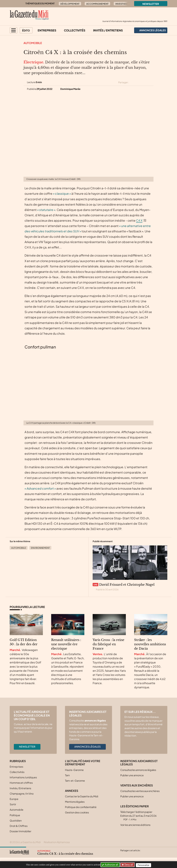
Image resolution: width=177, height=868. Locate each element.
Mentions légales (75, 802)
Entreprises (47, 30)
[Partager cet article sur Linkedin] (145, 82)
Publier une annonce (132, 775)
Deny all (129, 865)
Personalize (145, 865)
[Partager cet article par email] (151, 82)
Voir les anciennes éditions (135, 825)
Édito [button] (26, 30)
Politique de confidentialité (81, 807)
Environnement (40, 548)
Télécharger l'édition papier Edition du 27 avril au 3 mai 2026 (138, 816)
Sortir (13, 804)
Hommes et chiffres (21, 783)
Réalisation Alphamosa (57, 842)
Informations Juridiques (23, 777)
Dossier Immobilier (20, 831)
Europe (14, 799)
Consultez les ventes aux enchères (140, 791)
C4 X (139, 220)
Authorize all (110, 865)
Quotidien (16, 820)
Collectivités (75, 30)
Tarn (67, 775)
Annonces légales (87, 747)
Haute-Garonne (74, 770)
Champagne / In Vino (22, 794)
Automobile (33, 43)
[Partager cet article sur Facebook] (139, 82)
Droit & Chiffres (19, 826)
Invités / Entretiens (108, 30)
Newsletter (151, 4)
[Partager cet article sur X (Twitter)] (133, 82)
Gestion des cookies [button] (77, 812)
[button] (13, 30)
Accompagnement (97, 4)
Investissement (125, 4)
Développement (70, 4)
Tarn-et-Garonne (75, 781)
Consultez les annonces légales (138, 770)
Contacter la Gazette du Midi (82, 796)
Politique (15, 815)
